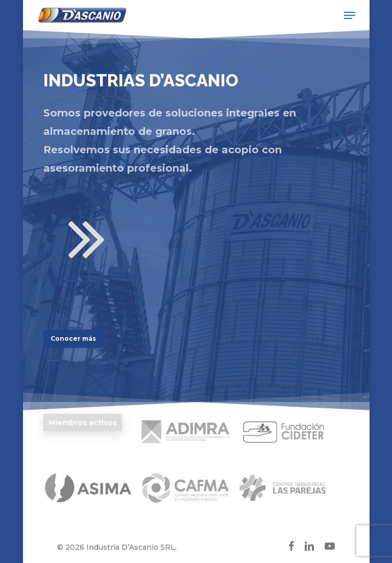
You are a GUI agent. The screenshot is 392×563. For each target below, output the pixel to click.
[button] (350, 15)
